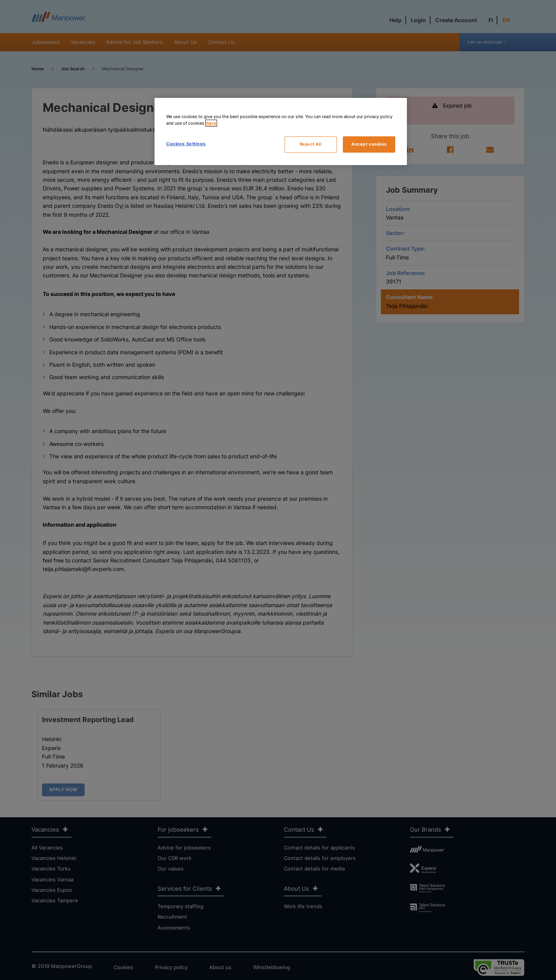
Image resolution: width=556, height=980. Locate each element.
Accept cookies (369, 144)
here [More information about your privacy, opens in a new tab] (211, 123)
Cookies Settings (186, 144)
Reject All (311, 144)
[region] (281, 131)
